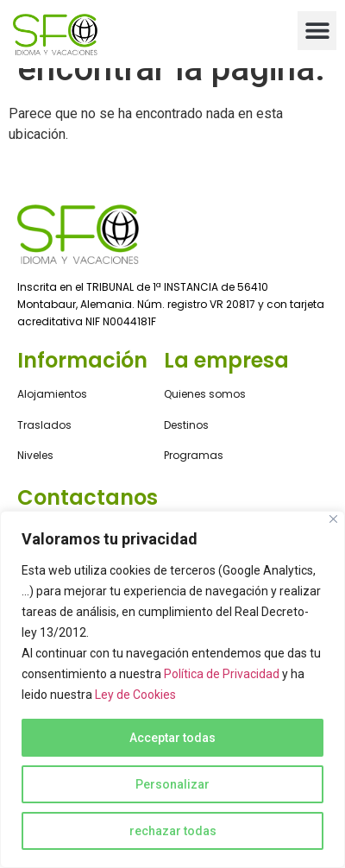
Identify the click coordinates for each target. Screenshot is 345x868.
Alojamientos (52, 394)
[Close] (333, 519)
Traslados (44, 425)
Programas (194, 455)
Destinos (186, 425)
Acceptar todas (172, 738)
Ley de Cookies (135, 695)
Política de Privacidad (222, 674)
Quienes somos (205, 394)
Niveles (35, 455)
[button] (317, 31)
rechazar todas (173, 831)
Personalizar (172, 784)
